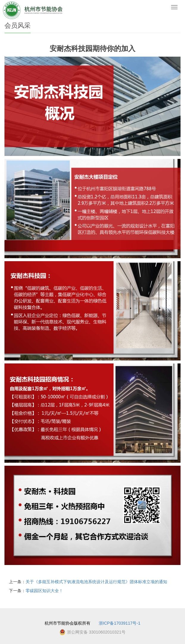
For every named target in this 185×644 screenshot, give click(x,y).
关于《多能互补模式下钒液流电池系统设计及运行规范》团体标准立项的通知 (96, 582)
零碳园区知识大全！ (44, 591)
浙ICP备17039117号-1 (120, 623)
